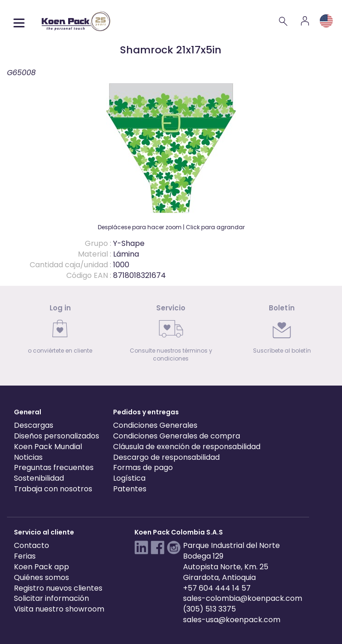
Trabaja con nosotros (53, 489)
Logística (129, 478)
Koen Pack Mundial (48, 447)
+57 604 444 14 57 (217, 588)
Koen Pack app (41, 567)
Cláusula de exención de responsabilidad (187, 447)
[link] (60, 332)
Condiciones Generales (155, 425)
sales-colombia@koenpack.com (243, 598)
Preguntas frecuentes (54, 467)
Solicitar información (51, 598)
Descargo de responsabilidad (166, 457)
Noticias (28, 457)
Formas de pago (143, 467)
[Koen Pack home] (76, 21)
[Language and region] (326, 21)
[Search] (284, 21)
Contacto (32, 545)
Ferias (25, 556)
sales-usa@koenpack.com (232, 620)
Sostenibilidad (39, 478)
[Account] (305, 21)
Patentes (130, 489)
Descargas (34, 425)
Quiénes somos (41, 577)
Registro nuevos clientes (58, 588)
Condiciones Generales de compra (177, 436)
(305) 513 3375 (209, 609)
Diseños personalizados (57, 436)
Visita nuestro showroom (59, 609)
